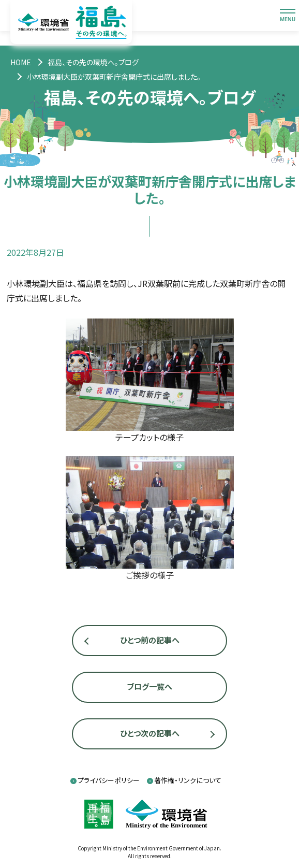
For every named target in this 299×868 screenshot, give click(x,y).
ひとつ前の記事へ (150, 640)
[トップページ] (21, 62)
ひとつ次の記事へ (150, 733)
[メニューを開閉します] (288, 16)
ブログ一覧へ (149, 686)
